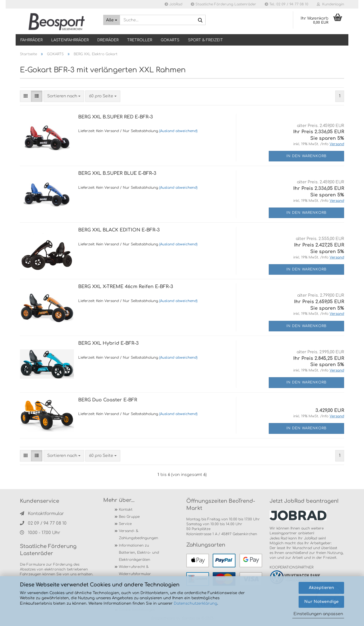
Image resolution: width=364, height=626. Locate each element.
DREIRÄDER (108, 40)
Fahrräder (32, 40)
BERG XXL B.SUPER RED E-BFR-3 (116, 117)
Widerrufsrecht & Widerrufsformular (135, 570)
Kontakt (126, 510)
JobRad (173, 4)
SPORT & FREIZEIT (205, 40)
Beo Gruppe (129, 517)
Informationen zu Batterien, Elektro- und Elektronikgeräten (139, 553)
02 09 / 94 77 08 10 (43, 523)
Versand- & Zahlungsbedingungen (138, 534)
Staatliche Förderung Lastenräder (224, 4)
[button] (26, 96)
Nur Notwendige (321, 602)
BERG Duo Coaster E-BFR (108, 400)
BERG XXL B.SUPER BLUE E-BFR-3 (117, 173)
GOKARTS (170, 40)
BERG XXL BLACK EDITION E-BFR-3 (119, 230)
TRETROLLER (140, 40)
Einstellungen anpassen (318, 614)
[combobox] (64, 96)
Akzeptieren (321, 588)
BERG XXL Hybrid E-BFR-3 (108, 343)
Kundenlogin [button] (330, 4)
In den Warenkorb (306, 156)
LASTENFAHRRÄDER (70, 40)
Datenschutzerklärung (196, 604)
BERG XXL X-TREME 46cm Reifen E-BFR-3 (126, 287)
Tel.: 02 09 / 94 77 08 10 (287, 4)
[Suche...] (112, 20)
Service (125, 524)
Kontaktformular (42, 514)
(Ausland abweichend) (178, 131)
